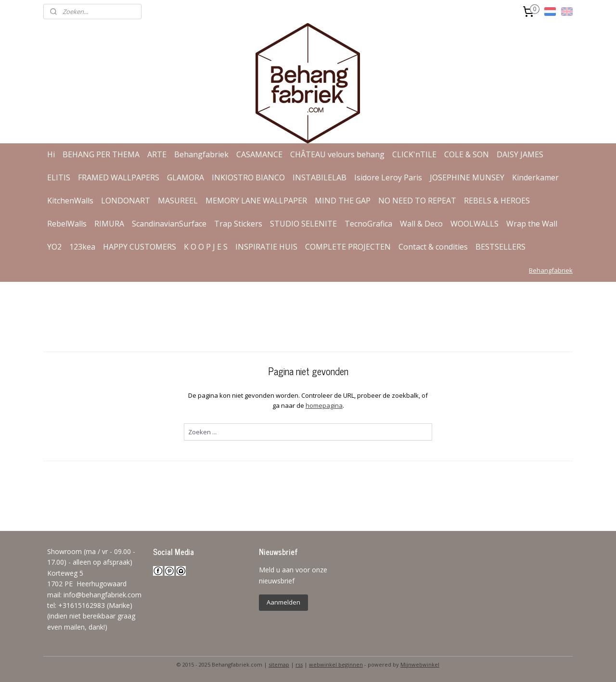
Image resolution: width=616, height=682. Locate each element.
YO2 (54, 247)
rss (299, 664)
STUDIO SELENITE (303, 224)
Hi (51, 154)
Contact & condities (433, 247)
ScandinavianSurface (169, 224)
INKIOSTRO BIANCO (248, 177)
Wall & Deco (421, 224)
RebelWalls (67, 224)
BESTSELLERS (500, 247)
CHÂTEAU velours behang (337, 154)
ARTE (157, 154)
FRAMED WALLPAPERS (119, 177)
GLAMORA (186, 177)
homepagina (324, 405)
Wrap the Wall (532, 224)
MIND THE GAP (343, 201)
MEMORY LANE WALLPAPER (256, 201)
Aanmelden (283, 602)
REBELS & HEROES (497, 201)
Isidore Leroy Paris (388, 177)
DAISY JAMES (520, 154)
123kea (82, 247)
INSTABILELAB (320, 177)
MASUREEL (178, 201)
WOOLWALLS (475, 224)
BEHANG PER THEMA (101, 154)
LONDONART (126, 201)
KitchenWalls (70, 201)
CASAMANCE (259, 154)
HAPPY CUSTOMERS (140, 247)
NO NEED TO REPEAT (417, 201)
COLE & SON (467, 154)
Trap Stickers (238, 224)
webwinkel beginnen (336, 664)
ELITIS (59, 177)
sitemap (279, 664)
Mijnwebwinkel (420, 664)
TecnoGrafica (368, 224)
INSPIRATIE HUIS (266, 247)
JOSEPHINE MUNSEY (467, 177)
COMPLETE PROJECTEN (348, 247)
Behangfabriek (201, 154)
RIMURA (109, 224)
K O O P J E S (206, 247)
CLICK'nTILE (414, 154)
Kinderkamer (535, 177)
